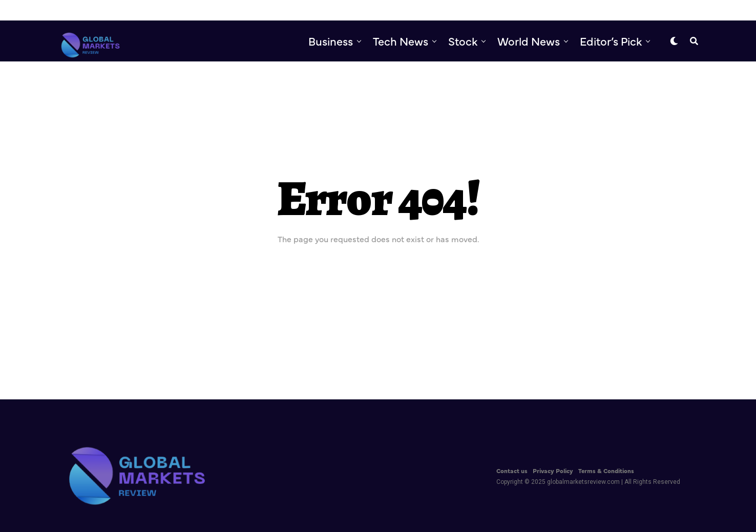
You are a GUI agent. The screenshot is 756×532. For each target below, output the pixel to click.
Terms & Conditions (606, 471)
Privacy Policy (553, 471)
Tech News (401, 41)
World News (529, 41)
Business (331, 41)
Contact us (512, 471)
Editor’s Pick (611, 41)
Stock (463, 41)
